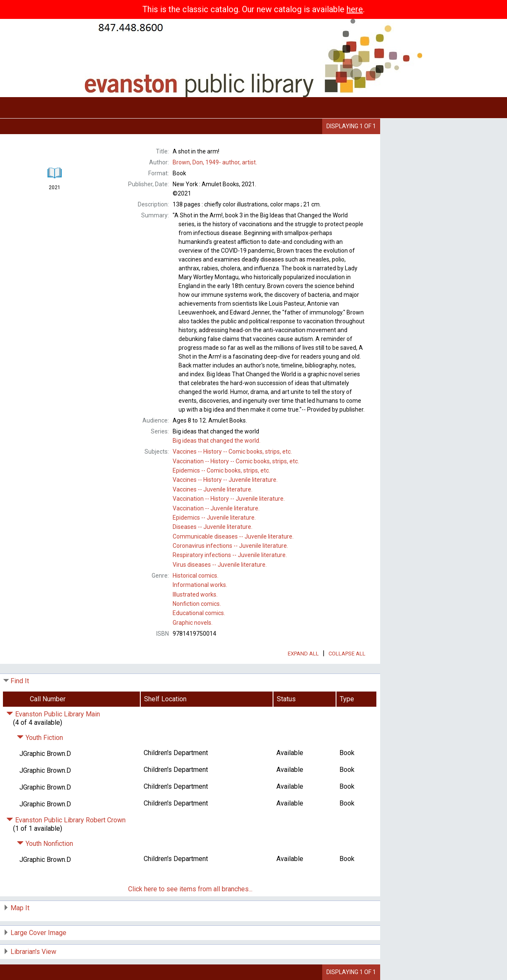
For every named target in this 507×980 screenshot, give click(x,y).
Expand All (303, 654)
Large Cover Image (38, 933)
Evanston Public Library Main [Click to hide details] (53, 714)
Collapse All (347, 654)
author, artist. (215, 162)
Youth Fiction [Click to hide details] (40, 738)
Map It (20, 908)
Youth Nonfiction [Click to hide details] (45, 844)
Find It (20, 681)
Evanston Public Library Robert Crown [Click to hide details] (66, 820)
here (355, 9)
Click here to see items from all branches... (190, 889)
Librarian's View (33, 952)
